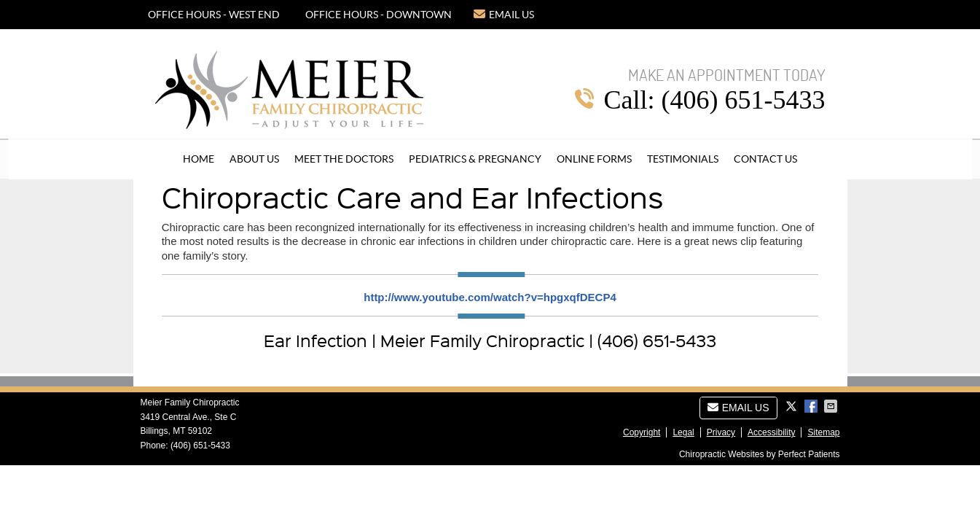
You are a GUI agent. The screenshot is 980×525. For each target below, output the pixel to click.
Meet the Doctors (344, 159)
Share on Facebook (812, 406)
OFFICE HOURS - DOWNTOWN (379, 15)
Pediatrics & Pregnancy (475, 159)
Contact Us (765, 159)
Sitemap (823, 432)
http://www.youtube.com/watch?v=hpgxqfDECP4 (490, 297)
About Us (254, 159)
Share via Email (832, 406)
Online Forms (594, 159)
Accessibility (771, 432)
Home (199, 159)
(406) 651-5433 (200, 446)
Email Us (504, 14)
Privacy (721, 432)
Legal (683, 432)
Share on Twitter (793, 406)
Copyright (642, 432)
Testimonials (683, 159)
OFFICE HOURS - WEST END (214, 15)
